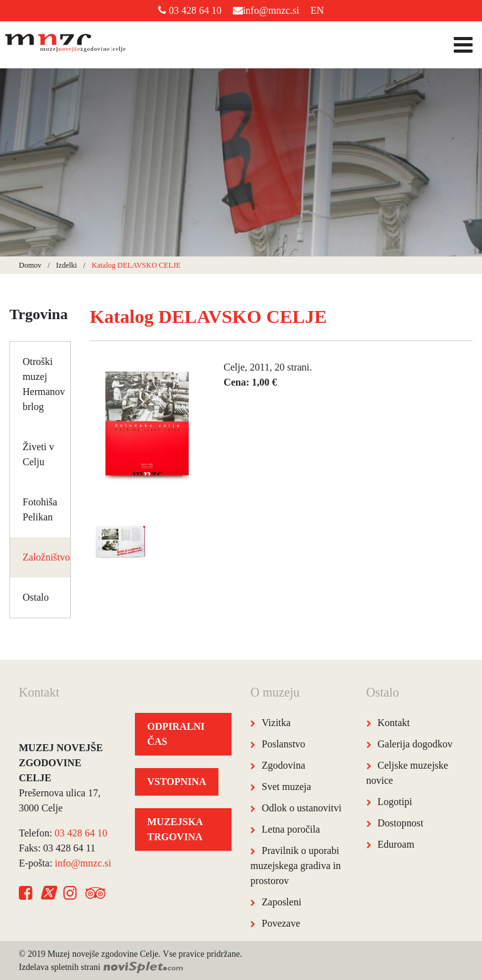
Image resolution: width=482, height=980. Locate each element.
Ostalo (36, 597)
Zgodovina (283, 765)
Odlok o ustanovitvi (302, 808)
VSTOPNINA (177, 782)
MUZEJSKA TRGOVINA (175, 829)
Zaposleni (281, 902)
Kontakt (394, 723)
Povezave (281, 923)
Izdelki (66, 265)
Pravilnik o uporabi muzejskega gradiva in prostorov (296, 866)
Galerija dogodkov (415, 744)
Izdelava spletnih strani (101, 967)
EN (317, 10)
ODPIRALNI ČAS (176, 734)
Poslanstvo (283, 744)
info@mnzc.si (266, 10)
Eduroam (396, 844)
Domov (30, 265)
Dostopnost (401, 823)
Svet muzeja (287, 787)
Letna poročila (291, 829)
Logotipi (395, 802)
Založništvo (46, 557)
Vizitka (276, 723)
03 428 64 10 (190, 10)
